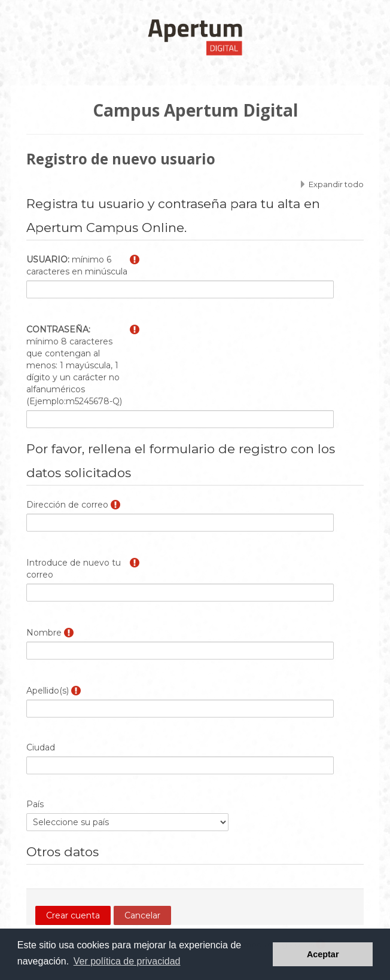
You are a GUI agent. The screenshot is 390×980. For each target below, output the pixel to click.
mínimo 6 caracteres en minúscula (77, 265)
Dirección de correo (67, 505)
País (35, 804)
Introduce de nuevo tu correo (74, 569)
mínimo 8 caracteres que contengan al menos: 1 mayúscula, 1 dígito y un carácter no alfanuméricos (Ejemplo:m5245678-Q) (74, 365)
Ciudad (41, 747)
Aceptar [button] (323, 954)
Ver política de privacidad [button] (127, 961)
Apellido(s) (48, 691)
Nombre (44, 633)
